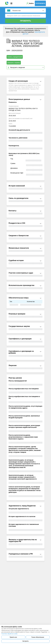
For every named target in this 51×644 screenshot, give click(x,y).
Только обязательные (38, 637)
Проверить (25, 21)
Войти (31, 3)
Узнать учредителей (15, 57)
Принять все (13, 637)
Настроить (25, 641)
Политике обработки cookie (9, 634)
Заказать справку (14, 63)
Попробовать (40, 3)
